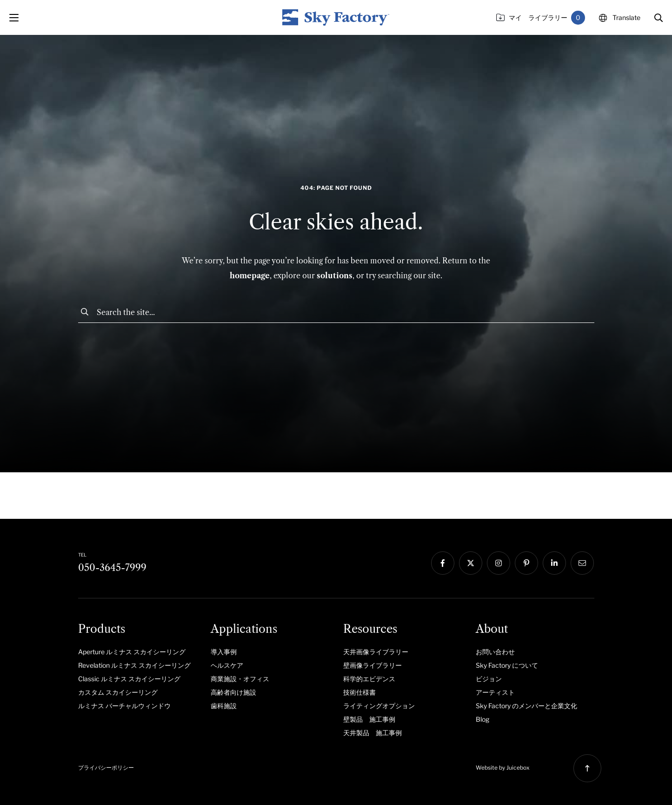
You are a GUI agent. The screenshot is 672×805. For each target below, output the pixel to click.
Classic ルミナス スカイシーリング (129, 679)
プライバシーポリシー (106, 768)
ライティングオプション (379, 706)
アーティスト (495, 692)
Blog (482, 719)
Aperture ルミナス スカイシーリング (132, 652)
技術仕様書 (359, 692)
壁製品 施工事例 (369, 719)
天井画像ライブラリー (376, 652)
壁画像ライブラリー (373, 665)
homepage (250, 275)
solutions (335, 275)
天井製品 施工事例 (373, 733)
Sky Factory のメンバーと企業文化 (526, 706)
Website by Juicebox (503, 768)
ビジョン (489, 679)
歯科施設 (224, 706)
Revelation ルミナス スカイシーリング (134, 665)
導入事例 (224, 652)
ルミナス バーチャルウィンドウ (124, 706)
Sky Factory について (507, 665)
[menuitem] (137, 651)
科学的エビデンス (369, 679)
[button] (659, 18)
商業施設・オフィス (240, 679)
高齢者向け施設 (233, 692)
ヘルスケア (227, 665)
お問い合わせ (495, 652)
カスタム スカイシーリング (118, 692)
